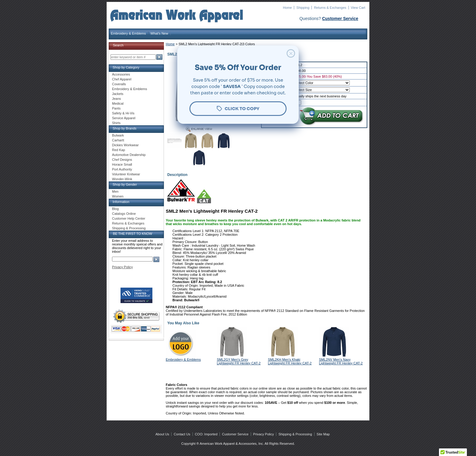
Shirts (116, 123)
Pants (116, 108)
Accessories (121, 74)
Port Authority (122, 169)
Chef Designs (122, 160)
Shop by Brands (124, 128)
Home (287, 8)
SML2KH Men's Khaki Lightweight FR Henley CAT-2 (290, 361)
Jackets (118, 94)
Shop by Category (126, 67)
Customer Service (340, 19)
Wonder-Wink (122, 179)
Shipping (303, 8)
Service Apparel (124, 118)
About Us (162, 434)
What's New (159, 33)
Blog (115, 209)
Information (121, 202)
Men (115, 191)
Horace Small (122, 164)
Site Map (323, 434)
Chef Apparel (122, 79)
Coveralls (119, 84)
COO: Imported (206, 434)
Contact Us (182, 434)
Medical (118, 103)
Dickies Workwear (125, 145)
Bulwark (118, 135)
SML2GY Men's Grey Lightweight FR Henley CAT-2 (239, 361)
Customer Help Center (129, 218)
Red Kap (119, 150)
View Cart (358, 8)
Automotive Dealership (129, 155)
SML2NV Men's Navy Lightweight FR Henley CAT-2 (341, 361)
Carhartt (118, 140)
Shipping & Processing (129, 228)
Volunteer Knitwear (126, 174)
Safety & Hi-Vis (123, 113)
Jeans (116, 99)
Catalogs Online (124, 214)
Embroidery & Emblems (128, 33)
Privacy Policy (122, 267)
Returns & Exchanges (330, 8)
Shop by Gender (125, 184)
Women (118, 196)
